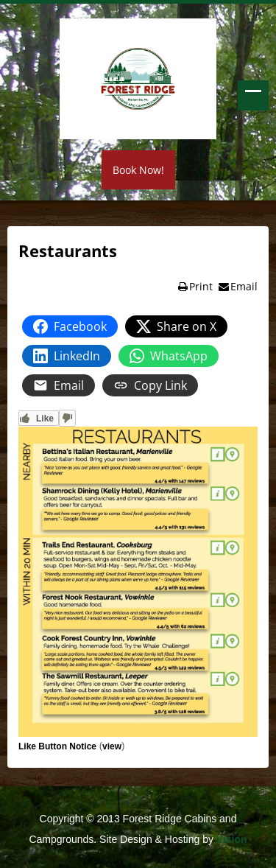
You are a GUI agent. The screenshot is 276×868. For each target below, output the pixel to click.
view (112, 746)
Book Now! (138, 170)
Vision (232, 839)
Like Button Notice (57, 746)
